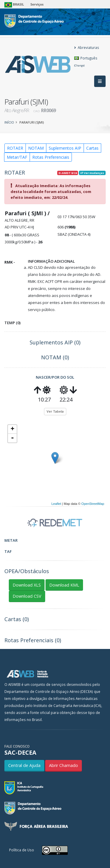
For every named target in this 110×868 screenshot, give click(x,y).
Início (9, 122)
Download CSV (27, 596)
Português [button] (86, 61)
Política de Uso (22, 850)
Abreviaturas (87, 47)
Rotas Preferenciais (51, 157)
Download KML (64, 585)
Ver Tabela (55, 411)
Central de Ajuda (24, 765)
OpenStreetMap (93, 504)
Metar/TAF (17, 157)
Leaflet (56, 504)
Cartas (92, 148)
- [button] (12, 438)
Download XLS (27, 585)
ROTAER (15, 148)
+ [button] (12, 429)
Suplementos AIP (65, 148)
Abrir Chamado (64, 765)
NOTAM (36, 148)
